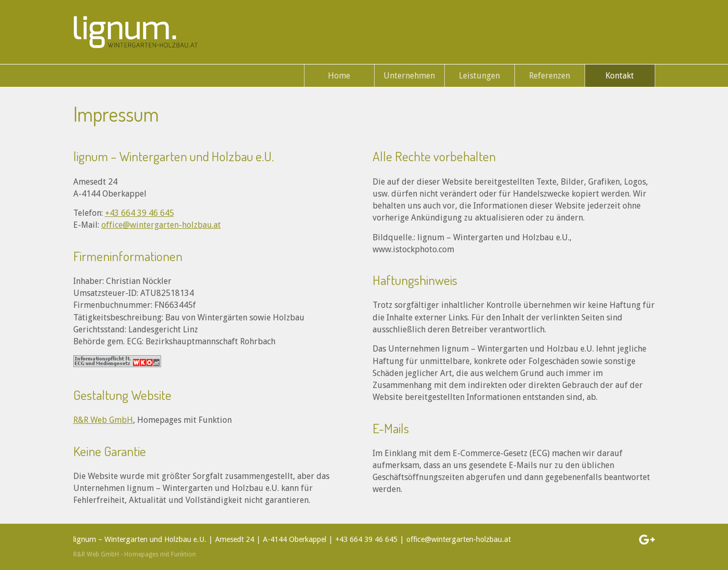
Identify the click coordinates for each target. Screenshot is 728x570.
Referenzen (550, 76)
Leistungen (479, 76)
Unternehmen (409, 76)
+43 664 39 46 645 (140, 213)
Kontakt (620, 76)
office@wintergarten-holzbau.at (161, 225)
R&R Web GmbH (103, 420)
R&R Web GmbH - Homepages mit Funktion (135, 554)
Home (339, 76)
